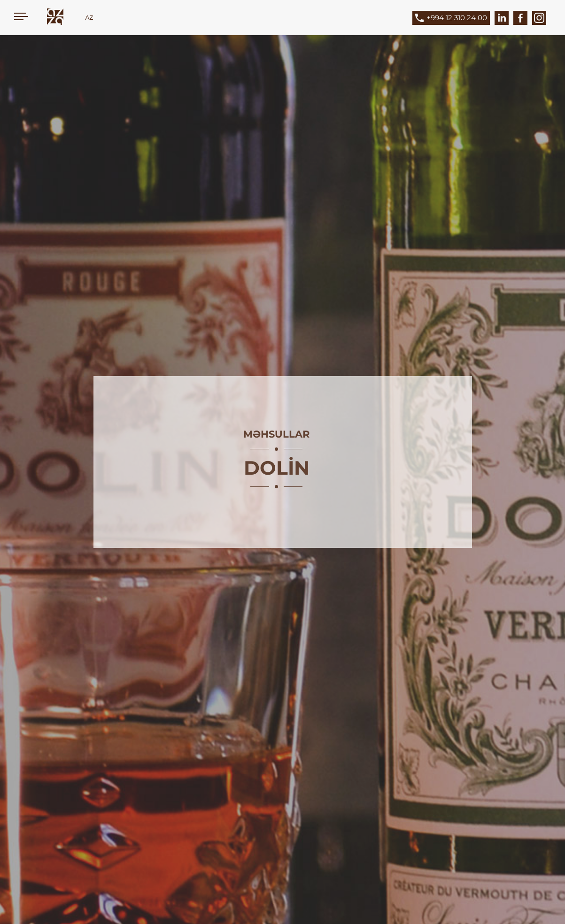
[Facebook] (520, 18)
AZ (89, 18)
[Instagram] (539, 18)
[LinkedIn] (502, 18)
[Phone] (458, 18)
